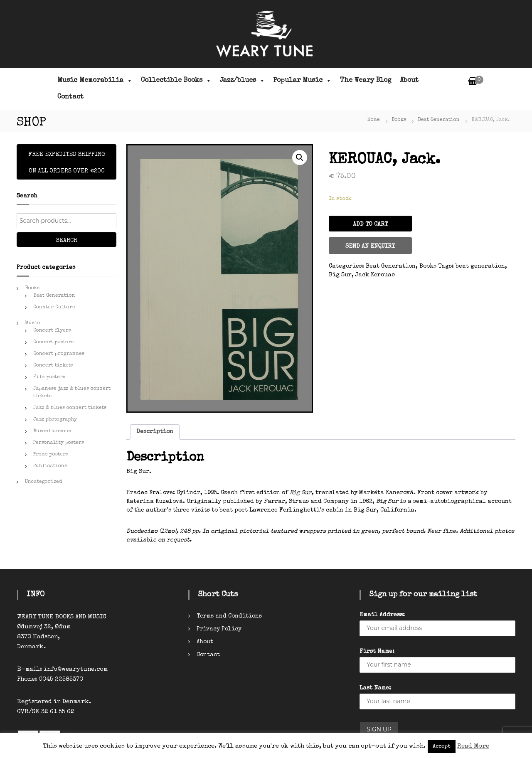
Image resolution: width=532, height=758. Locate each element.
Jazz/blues (243, 81)
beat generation (480, 266)
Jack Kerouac (375, 275)
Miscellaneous (52, 431)
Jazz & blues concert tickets (70, 408)
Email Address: (382, 615)
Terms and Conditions (229, 616)
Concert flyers (52, 331)
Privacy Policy (219, 629)
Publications (50, 466)
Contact (70, 97)
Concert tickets (53, 366)
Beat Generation (439, 120)
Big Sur (340, 275)
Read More (473, 746)
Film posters (49, 377)
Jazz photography (55, 420)
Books (399, 120)
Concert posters (53, 342)
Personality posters (59, 443)
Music (33, 323)
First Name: (377, 652)
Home (374, 120)
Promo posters (51, 455)
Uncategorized (43, 482)
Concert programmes (59, 354)
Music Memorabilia (95, 81)
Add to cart (370, 224)
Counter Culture (54, 308)
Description (155, 432)
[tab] (155, 432)
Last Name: (375, 688)
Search (67, 241)
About (409, 81)
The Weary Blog (366, 81)
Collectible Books (176, 81)
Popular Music (303, 81)
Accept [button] (442, 747)
